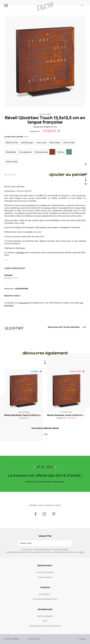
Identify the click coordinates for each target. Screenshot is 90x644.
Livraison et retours (45, 572)
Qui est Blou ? (45, 594)
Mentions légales (45, 616)
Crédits (82, 639)
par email (24, 303)
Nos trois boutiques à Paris (45, 599)
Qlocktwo (45, 114)
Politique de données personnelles (45, 626)
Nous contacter (45, 577)
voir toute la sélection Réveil (45, 428)
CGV (82, 552)
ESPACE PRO (34, 639)
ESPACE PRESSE (12, 639)
